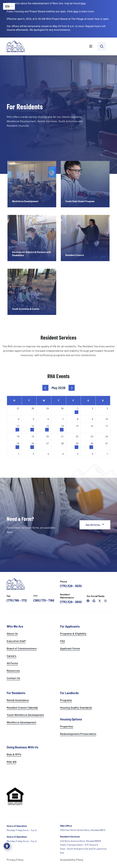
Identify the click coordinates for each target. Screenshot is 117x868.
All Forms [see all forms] (12, 663)
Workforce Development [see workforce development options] (21, 722)
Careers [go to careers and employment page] (12, 656)
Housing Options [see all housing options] (71, 719)
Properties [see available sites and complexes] (67, 726)
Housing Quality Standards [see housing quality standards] (76, 708)
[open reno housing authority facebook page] (88, 601)
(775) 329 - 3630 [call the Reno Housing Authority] (71, 586)
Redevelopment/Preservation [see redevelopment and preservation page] (78, 734)
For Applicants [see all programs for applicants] (70, 626)
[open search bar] (102, 46)
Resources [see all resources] (13, 671)
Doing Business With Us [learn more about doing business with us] (22, 747)
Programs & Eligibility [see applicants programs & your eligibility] (73, 633)
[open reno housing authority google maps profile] (94, 601)
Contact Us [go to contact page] (13, 678)
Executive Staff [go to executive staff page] (16, 641)
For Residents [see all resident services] (16, 693)
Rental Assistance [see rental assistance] (18, 700)
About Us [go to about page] (12, 633)
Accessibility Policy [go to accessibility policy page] (72, 860)
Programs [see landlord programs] (66, 700)
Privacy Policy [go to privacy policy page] (15, 860)
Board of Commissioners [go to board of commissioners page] (22, 648)
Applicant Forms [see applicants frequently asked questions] (70, 648)
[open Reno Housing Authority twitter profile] (100, 601)
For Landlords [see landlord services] (69, 693)
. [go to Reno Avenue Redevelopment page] (83, 3)
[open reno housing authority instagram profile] (105, 601)
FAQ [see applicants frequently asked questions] (62, 641)
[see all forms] (95, 525)
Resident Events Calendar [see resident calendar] (22, 708)
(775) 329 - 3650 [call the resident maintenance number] (71, 602)
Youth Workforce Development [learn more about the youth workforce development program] (25, 715)
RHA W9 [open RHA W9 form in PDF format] (12, 762)
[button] (63, 47)
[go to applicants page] (76, 11)
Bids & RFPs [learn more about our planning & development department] (14, 754)
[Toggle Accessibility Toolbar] (7, 846)
